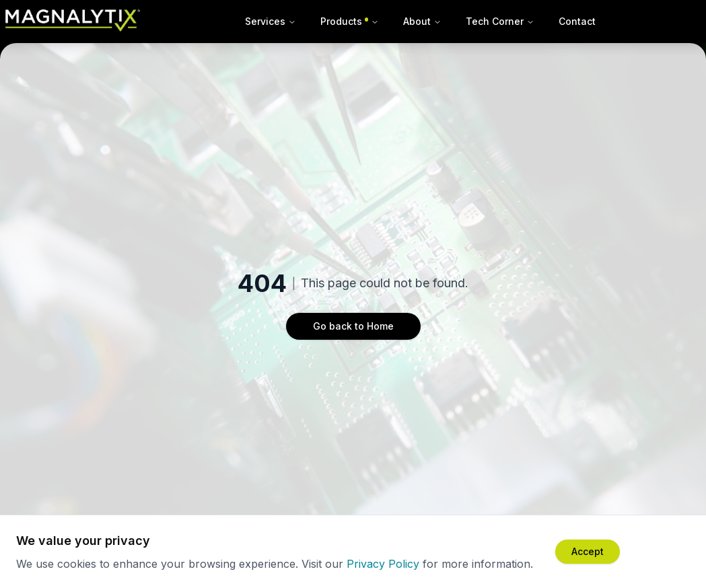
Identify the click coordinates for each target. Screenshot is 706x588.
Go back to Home (353, 326)
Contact (577, 21)
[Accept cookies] (588, 552)
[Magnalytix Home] (73, 22)
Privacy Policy (383, 564)
